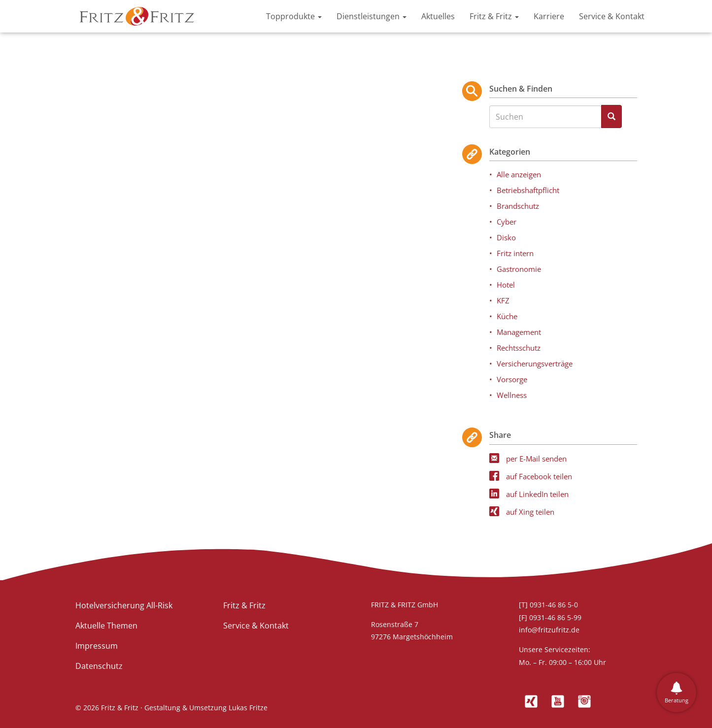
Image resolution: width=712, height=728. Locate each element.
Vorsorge (512, 379)
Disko (506, 237)
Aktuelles (438, 16)
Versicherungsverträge (535, 364)
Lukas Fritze (248, 708)
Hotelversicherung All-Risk (124, 605)
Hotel (506, 285)
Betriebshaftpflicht (528, 190)
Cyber (507, 222)
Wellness (512, 395)
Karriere (549, 16)
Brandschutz (518, 206)
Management (519, 332)
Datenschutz (99, 666)
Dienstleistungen (372, 16)
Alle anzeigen (519, 174)
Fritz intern (515, 253)
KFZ (503, 300)
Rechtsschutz (519, 348)
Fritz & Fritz (494, 16)
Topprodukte (294, 16)
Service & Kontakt (612, 16)
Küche (507, 316)
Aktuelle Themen (106, 626)
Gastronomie (519, 269)
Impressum (97, 646)
